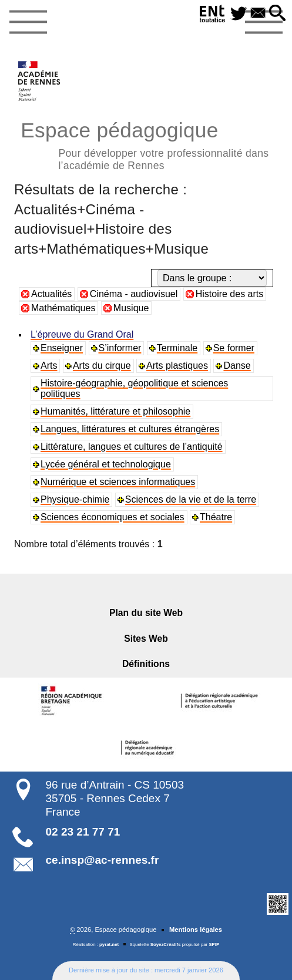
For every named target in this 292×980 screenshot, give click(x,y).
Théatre (216, 517)
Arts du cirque (102, 366)
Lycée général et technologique (106, 464)
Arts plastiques (177, 366)
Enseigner (62, 348)
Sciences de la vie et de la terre (191, 499)
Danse (237, 366)
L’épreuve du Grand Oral (82, 334)
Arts (49, 366)
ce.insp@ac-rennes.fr (103, 860)
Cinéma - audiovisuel (134, 294)
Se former (234, 348)
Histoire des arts (230, 294)
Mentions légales (196, 930)
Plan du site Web (146, 613)
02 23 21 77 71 (83, 832)
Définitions (146, 664)
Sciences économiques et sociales (113, 517)
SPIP (214, 944)
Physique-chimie (75, 499)
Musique (131, 308)
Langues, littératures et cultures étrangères (130, 429)
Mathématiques (63, 308)
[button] (278, 14)
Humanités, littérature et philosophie (115, 411)
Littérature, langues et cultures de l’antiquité (132, 447)
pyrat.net (109, 944)
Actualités (51, 294)
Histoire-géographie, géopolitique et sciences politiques (134, 388)
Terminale (177, 348)
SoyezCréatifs (166, 944)
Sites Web (146, 639)
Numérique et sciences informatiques (118, 482)
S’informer (120, 348)
